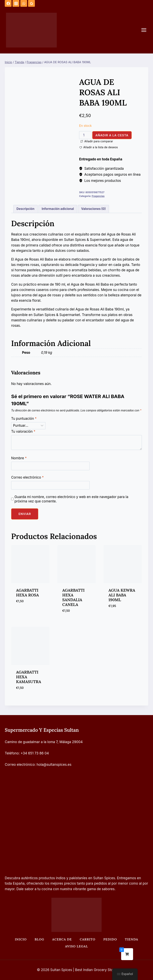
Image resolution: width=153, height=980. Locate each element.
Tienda (132, 939)
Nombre (19, 458)
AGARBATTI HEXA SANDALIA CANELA (74, 597)
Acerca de (62, 939)
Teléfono (12, 753)
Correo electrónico (27, 477)
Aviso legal (77, 946)
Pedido (110, 939)
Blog (39, 939)
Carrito (87, 939)
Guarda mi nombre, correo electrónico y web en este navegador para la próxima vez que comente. (71, 499)
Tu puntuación (24, 419)
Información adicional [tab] (58, 209)
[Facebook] (8, 3)
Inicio (21, 939)
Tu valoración (23, 431)
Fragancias (98, 196)
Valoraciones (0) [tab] (93, 209)
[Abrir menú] (146, 30)
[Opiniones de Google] (31, 3)
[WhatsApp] (24, 3)
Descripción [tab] (25, 209)
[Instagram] (16, 3)
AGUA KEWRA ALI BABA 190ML (122, 595)
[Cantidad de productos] (85, 135)
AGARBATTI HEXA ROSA (28, 593)
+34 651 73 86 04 (35, 753)
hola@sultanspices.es (54, 765)
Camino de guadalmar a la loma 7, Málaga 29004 (44, 742)
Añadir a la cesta (112, 135)
